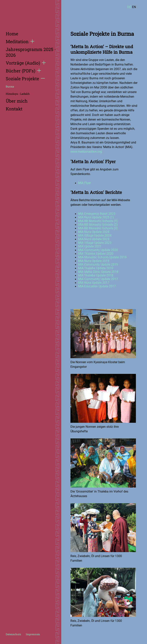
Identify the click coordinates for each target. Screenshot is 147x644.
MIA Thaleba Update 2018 (96, 275)
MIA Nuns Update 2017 (94, 283)
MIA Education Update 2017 (97, 286)
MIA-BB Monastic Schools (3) (98, 228)
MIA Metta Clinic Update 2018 (98, 272)
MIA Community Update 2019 (98, 264)
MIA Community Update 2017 (98, 279)
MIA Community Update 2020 (98, 250)
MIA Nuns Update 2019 (94, 261)
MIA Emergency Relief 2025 (97, 214)
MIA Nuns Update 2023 (94, 239)
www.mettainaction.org (86, 152)
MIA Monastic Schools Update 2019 (102, 257)
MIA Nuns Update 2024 (94, 232)
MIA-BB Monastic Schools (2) (98, 225)
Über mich (17, 101)
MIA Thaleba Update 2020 (96, 254)
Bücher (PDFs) (23, 71)
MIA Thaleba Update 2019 (96, 268)
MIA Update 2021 (90, 246)
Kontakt (14, 109)
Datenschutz (13, 634)
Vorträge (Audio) (26, 63)
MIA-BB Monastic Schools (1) (98, 221)
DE (129, 7)
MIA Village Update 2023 (95, 243)
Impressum (33, 634)
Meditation (20, 41)
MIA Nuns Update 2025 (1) (96, 217)
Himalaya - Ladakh (18, 94)
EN (134, 7)
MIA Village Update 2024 (95, 235)
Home (12, 34)
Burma (10, 87)
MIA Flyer (84, 183)
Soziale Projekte (25, 79)
